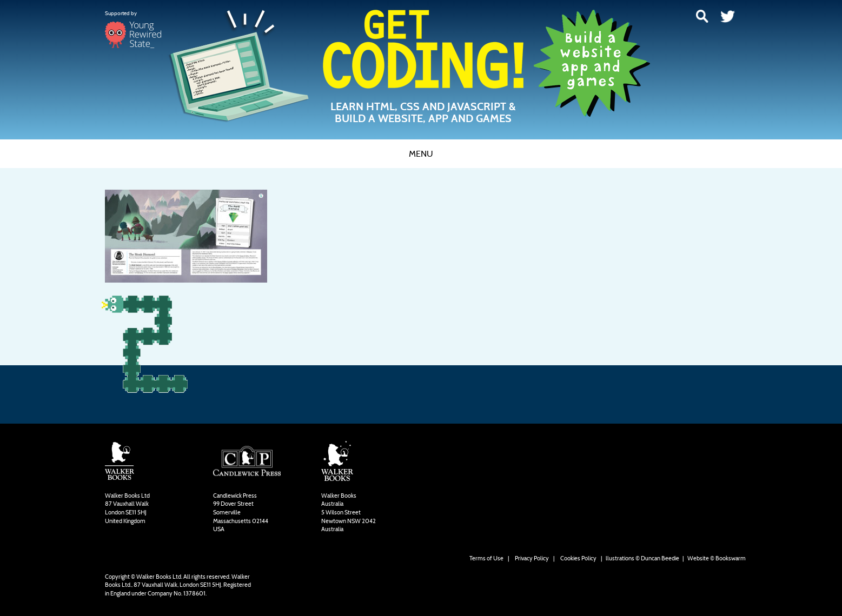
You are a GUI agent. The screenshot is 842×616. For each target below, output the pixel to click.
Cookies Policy (578, 558)
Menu (421, 154)
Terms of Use (486, 558)
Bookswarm (731, 558)
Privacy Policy (532, 558)
